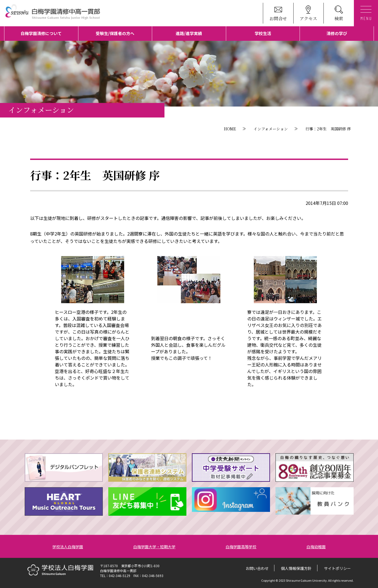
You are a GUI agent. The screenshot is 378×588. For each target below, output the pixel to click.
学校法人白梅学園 (68, 547)
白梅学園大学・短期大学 (154, 547)
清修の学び (337, 33)
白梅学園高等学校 (241, 547)
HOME (230, 129)
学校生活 (263, 33)
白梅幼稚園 (316, 547)
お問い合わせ (257, 568)
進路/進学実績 (189, 33)
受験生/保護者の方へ (115, 33)
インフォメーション (271, 129)
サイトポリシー (337, 568)
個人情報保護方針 (296, 568)
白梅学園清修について (41, 33)
